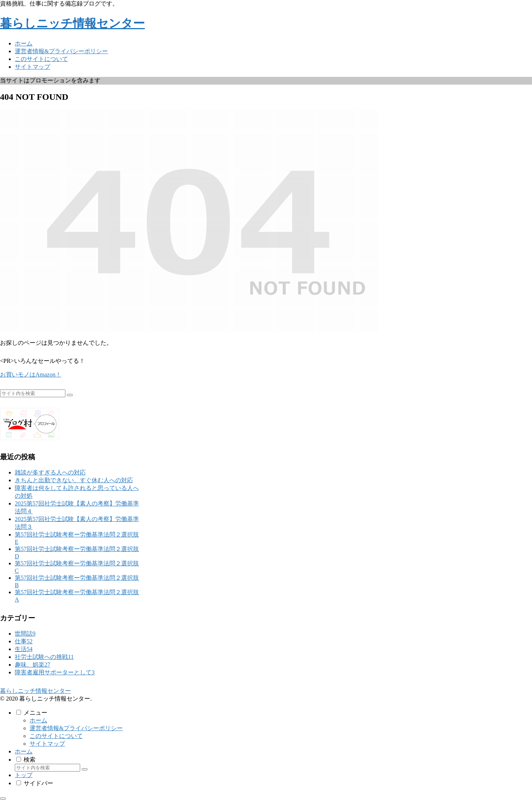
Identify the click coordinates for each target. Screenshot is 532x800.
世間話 (25, 634)
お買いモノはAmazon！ (31, 375)
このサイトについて (56, 736)
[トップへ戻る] (3, 799)
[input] (33, 393)
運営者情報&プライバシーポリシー (76, 728)
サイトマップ (47, 744)
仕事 (24, 641)
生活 (24, 649)
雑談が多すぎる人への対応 (50, 472)
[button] (70, 395)
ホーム (38, 720)
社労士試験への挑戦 (44, 657)
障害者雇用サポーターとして (55, 672)
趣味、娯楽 (33, 665)
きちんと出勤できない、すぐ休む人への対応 (74, 480)
